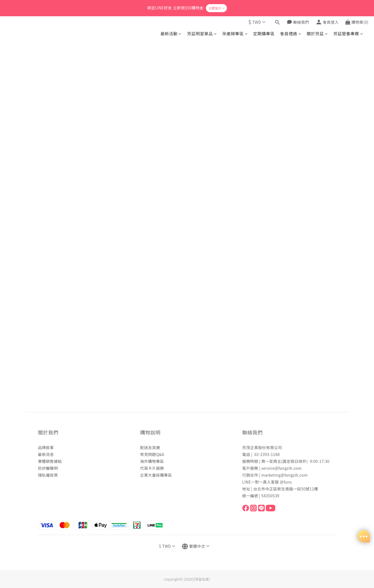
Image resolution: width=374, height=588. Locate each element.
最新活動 (171, 33)
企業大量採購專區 (156, 475)
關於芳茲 (317, 33)
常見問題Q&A (152, 454)
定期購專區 (264, 33)
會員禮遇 (291, 33)
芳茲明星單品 (202, 33)
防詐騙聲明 (48, 468)
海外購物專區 (152, 461)
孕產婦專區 (235, 33)
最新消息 (46, 454)
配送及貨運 (150, 447)
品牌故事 (46, 447)
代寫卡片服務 (152, 468)
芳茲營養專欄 (348, 33)
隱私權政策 (48, 475)
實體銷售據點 (50, 461)
